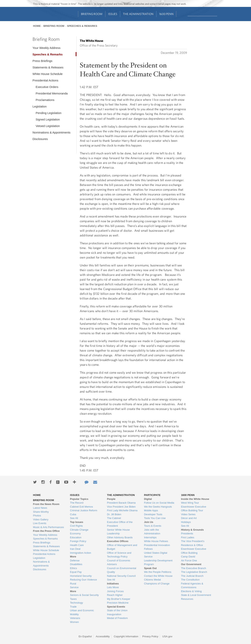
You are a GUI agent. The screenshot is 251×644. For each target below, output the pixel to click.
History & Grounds (192, 530)
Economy (75, 533)
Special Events (116, 607)
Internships (150, 537)
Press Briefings (42, 61)
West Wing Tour (190, 503)
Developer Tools (153, 514)
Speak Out (150, 568)
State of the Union (117, 610)
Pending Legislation (49, 113)
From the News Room (46, 504)
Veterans (75, 618)
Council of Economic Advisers (119, 562)
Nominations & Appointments (52, 132)
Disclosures (40, 139)
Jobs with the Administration (152, 532)
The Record (77, 503)
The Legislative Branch (194, 572)
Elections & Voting (191, 591)
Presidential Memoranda (52, 93)
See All (74, 518)
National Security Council (121, 576)
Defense (75, 560)
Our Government (191, 564)
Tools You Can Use (155, 518)
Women (74, 622)
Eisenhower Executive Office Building (194, 551)
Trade (73, 607)
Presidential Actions (45, 80)
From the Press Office (46, 531)
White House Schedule (48, 74)
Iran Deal (75, 549)
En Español (85, 636)
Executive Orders (47, 87)
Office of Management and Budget (122, 547)
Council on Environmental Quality (122, 570)
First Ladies (188, 537)
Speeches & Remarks (82, 26)
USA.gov (167, 636)
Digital (148, 499)
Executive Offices (118, 541)
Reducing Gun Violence (83, 580)
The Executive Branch (194, 568)
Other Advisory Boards (120, 537)
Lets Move (113, 587)
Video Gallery (41, 519)
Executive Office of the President (120, 524)
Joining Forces (115, 591)
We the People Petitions (158, 572)
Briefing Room (92, 14)
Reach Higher (115, 595)
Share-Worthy (41, 512)
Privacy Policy (150, 636)
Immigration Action (80, 553)
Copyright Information (126, 636)
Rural (73, 584)
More (73, 557)
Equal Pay (76, 572)
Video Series (188, 514)
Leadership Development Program (158, 562)
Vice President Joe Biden (121, 507)
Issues (113, 14)
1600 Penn (166, 14)
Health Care (77, 545)
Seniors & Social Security (84, 595)
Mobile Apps (151, 510)
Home (37, 26)
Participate (152, 495)
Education (76, 537)
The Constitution (190, 580)
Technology (76, 603)
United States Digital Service (156, 555)
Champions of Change (157, 584)
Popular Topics (79, 499)
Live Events (40, 523)
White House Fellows (156, 541)
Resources (187, 599)
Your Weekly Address (46, 48)
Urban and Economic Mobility (82, 612)
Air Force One (189, 560)
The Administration (138, 14)
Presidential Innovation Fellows (157, 547)
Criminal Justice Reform (84, 510)
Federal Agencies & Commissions (192, 586)
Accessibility (103, 636)
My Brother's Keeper (119, 599)
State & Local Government (196, 595)
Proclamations (45, 100)
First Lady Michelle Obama (122, 510)
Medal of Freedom (117, 618)
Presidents (187, 533)
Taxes (73, 599)
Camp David (188, 557)
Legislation (40, 106)
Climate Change (79, 530)
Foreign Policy (78, 541)
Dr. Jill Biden (114, 514)
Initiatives (113, 584)
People (111, 499)
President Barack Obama (121, 503)
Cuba (73, 514)
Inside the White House (195, 499)
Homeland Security (81, 576)
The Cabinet (114, 518)
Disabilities (76, 564)
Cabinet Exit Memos (81, 507)
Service (74, 587)
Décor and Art (189, 518)
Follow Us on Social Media (159, 503)
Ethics (73, 568)
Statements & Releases (48, 67)
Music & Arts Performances (49, 527)
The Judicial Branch (192, 576)
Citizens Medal (152, 580)
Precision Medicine (118, 603)
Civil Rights (76, 526)
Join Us (149, 522)
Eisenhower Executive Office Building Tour (194, 509)
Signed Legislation (48, 119)
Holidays (186, 522)
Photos (37, 516)
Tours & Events (153, 526)
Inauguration (114, 614)
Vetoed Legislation (48, 126)
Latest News (40, 508)
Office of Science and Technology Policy (119, 555)
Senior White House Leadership (118, 532)
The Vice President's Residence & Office (193, 543)
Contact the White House (158, 576)
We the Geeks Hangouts (158, 507)
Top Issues (77, 522)
